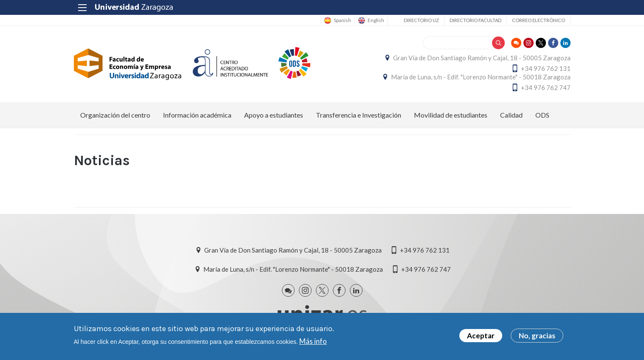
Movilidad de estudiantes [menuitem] (451, 115)
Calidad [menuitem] (511, 115)
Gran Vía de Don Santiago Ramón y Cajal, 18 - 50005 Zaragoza (482, 58)
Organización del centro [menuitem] (115, 115)
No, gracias (537, 336)
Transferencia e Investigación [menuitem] (359, 115)
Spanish (342, 20)
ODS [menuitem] (542, 115)
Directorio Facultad (475, 20)
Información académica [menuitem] (197, 115)
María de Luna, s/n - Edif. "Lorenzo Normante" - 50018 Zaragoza (481, 77)
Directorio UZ (421, 20)
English (376, 20)
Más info (313, 342)
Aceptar (481, 336)
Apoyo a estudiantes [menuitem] (274, 115)
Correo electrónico (539, 20)
